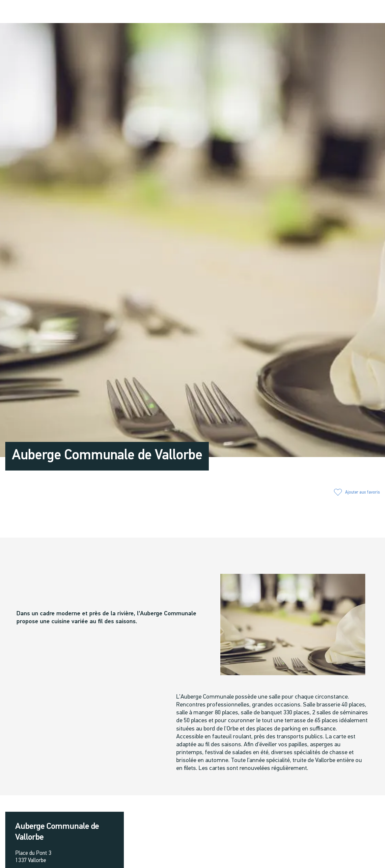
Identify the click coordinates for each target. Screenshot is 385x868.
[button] (309, 12)
